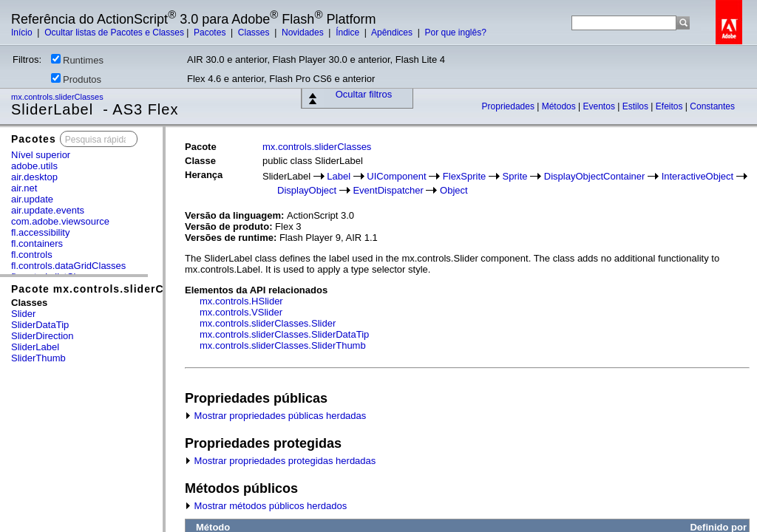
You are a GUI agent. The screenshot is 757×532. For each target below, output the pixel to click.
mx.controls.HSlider (241, 301)
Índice (349, 33)
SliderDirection (43, 336)
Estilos (637, 106)
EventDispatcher (388, 190)
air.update (32, 199)
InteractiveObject (698, 176)
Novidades (304, 33)
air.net (24, 188)
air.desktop (34, 177)
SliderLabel (35, 347)
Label (339, 176)
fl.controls (32, 255)
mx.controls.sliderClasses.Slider (268, 323)
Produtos (76, 79)
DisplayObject (307, 190)
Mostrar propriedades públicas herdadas (275, 416)
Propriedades (510, 106)
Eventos (601, 106)
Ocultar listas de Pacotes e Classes (114, 33)
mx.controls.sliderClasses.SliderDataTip (284, 334)
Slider (23, 314)
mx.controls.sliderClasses (58, 97)
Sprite (515, 176)
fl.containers (37, 243)
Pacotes (211, 33)
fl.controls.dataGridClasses (68, 266)
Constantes (712, 106)
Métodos (560, 106)
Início (23, 33)
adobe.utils (34, 166)
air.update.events (48, 210)
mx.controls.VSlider (241, 312)
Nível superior (41, 155)
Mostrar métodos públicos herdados (266, 506)
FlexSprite (465, 176)
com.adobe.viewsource (60, 221)
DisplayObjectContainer (595, 176)
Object (454, 190)
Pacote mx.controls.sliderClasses (105, 289)
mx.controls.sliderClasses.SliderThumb (283, 345)
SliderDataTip (40, 325)
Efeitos (671, 106)
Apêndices (393, 33)
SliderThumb (38, 358)
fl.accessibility (40, 232)
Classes (255, 33)
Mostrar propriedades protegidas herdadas (280, 461)
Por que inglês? (455, 33)
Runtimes (77, 60)
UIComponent (396, 176)
